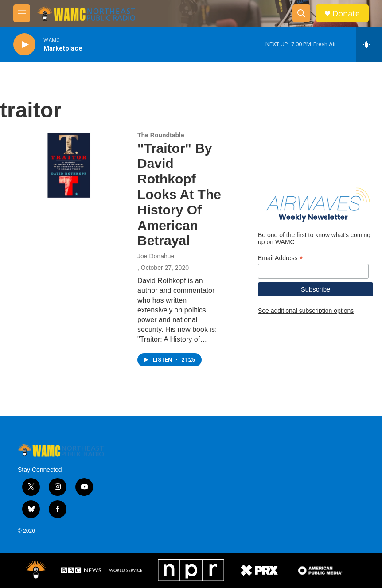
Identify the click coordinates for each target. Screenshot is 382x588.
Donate (346, 14)
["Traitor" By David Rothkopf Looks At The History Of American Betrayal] (69, 165)
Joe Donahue (156, 256)
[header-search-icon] (301, 13)
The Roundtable (161, 135)
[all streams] (369, 44)
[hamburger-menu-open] (22, 13)
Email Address (281, 258)
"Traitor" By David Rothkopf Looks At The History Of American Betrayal (179, 195)
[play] (24, 45)
